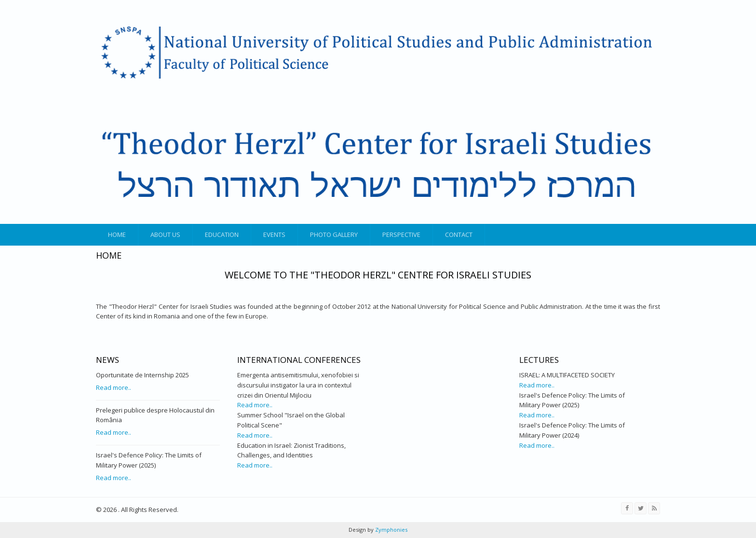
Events (274, 235)
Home (117, 235)
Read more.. (114, 387)
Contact (459, 235)
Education (222, 235)
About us (165, 235)
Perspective (401, 235)
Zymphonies (391, 530)
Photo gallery (334, 235)
